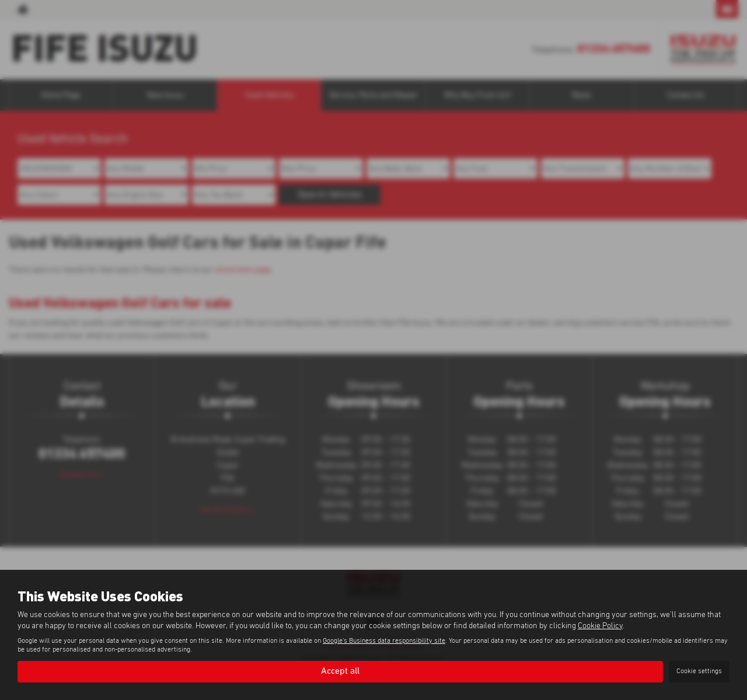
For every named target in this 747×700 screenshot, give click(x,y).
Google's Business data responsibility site (384, 641)
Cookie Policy (600, 626)
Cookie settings (699, 671)
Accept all (340, 671)
